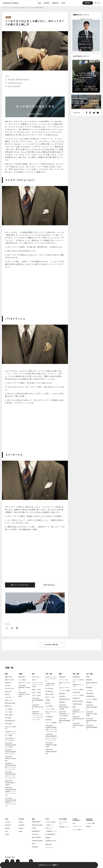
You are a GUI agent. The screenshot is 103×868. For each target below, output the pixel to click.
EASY (6, 829)
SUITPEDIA (7, 8)
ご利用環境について (51, 829)
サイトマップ (49, 845)
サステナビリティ (77, 824)
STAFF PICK (35, 832)
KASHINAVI (35, 844)
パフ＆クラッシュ (15, 83)
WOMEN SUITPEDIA (37, 838)
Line (17, 626)
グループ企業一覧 (77, 827)
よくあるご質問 (90, 821)
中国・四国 (76, 671)
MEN (7, 816)
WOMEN (21, 816)
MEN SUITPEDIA (36, 835)
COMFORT (8, 823)
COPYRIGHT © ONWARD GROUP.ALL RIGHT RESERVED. (17, 866)
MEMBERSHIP (36, 829)
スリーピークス (14, 86)
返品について (49, 826)
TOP (2, 8)
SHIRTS (7, 832)
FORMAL (7, 826)
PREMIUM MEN (36, 819)
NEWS (34, 841)
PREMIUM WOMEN (37, 823)
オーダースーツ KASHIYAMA (11, 3)
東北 (33, 671)
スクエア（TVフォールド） (19, 79)
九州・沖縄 (89, 671)
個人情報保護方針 (50, 832)
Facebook (7, 626)
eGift (74, 821)
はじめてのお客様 (50, 819)
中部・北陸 (49, 671)
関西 (60, 671)
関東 (6, 671)
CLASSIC (8, 820)
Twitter (12, 626)
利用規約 (48, 835)
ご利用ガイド (49, 823)
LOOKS (34, 826)
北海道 (20, 671)
